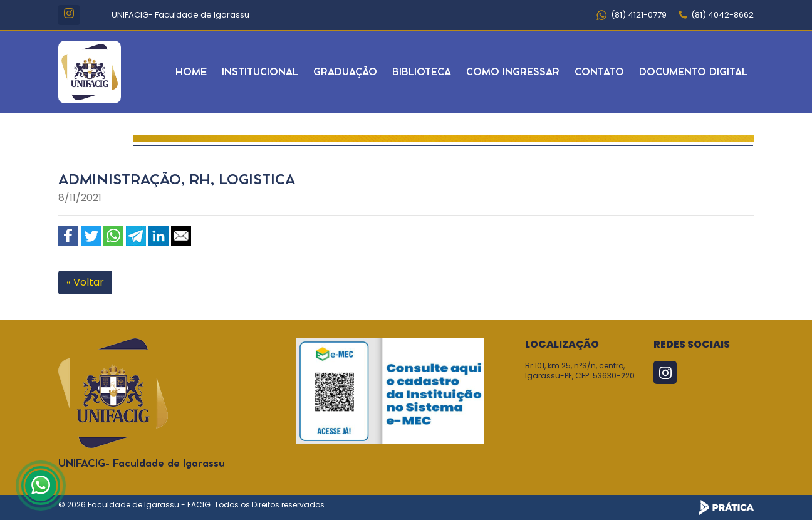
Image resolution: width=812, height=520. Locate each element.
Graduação (345, 72)
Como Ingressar (513, 72)
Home (191, 72)
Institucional (260, 72)
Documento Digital (693, 72)
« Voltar (85, 282)
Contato (599, 72)
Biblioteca (422, 72)
